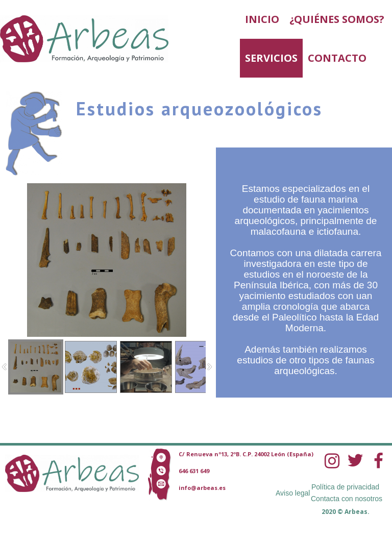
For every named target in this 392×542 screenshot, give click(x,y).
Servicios (271, 58)
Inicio (262, 19)
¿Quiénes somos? (337, 19)
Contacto (337, 58)
